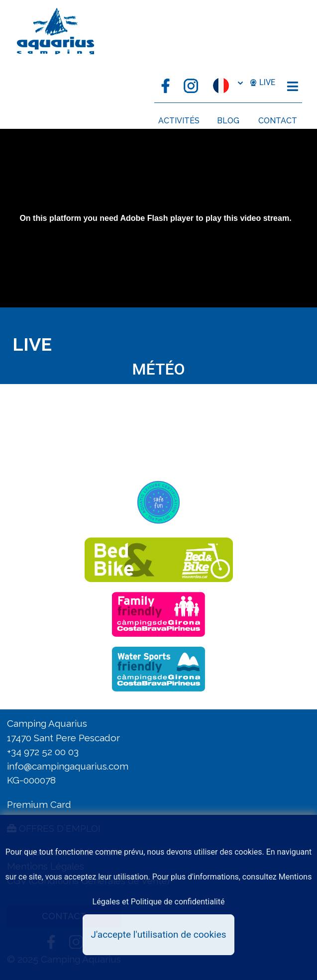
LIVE (262, 83)
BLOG (228, 121)
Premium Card (39, 804)
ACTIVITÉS (179, 121)
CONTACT (278, 121)
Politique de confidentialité (178, 902)
